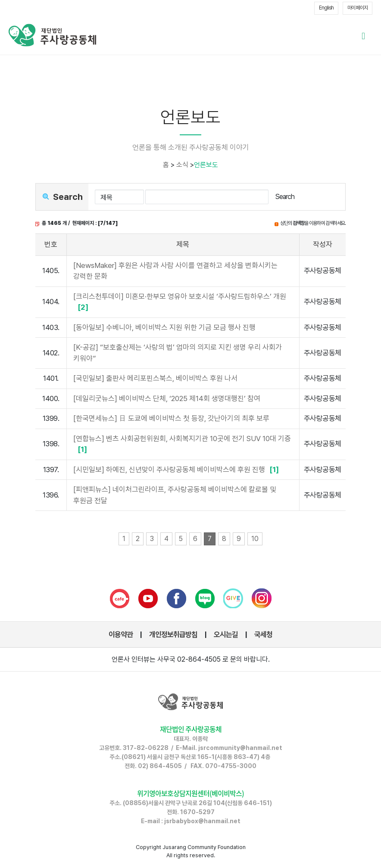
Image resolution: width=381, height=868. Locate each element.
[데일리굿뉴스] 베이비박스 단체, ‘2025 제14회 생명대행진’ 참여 (167, 398)
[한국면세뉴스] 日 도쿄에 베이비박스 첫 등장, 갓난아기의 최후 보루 (171, 418)
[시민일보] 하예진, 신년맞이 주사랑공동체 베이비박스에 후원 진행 (177, 470)
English (326, 8)
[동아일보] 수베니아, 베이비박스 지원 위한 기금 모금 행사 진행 (164, 327)
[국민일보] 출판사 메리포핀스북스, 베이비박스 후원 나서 (155, 378)
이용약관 (121, 635)
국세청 (263, 635)
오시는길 (226, 635)
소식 (182, 165)
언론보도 (206, 165)
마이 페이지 (358, 8)
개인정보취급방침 (173, 635)
